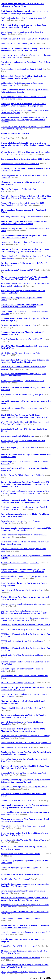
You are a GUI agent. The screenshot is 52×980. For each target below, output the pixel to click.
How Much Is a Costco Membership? (16, 879)
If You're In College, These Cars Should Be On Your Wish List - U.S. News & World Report (25, 767)
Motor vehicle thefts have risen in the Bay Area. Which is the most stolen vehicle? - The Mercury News (25, 899)
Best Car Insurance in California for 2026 (17, 270)
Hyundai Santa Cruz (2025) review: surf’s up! (19, 946)
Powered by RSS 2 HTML (41, 978)
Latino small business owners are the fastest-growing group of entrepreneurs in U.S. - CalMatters (26, 806)
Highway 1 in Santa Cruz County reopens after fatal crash (23, 604)
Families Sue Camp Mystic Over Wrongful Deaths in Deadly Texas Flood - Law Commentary (26, 753)
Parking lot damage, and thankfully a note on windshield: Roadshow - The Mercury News (25, 885)
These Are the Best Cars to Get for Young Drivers (20, 854)
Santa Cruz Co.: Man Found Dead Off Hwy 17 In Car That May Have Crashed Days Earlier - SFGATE (26, 49)
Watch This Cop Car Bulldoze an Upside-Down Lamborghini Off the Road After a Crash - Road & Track (25, 416)
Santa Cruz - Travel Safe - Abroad (15, 133)
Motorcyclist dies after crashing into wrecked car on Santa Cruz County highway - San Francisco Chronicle (25, 250)
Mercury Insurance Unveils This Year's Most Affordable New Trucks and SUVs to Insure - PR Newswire (24, 278)
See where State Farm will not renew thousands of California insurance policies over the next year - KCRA (24, 612)
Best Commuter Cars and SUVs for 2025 (17, 747)
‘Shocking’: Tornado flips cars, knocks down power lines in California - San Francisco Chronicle (25, 781)
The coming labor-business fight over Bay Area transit (22, 217)
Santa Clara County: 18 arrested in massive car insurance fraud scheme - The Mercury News (25, 926)
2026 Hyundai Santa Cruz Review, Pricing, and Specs (22, 655)
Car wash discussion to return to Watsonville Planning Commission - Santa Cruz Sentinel (23, 716)
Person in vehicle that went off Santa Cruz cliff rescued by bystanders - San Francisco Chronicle (25, 361)
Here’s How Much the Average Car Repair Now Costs (22, 590)
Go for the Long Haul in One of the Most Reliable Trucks (23, 840)
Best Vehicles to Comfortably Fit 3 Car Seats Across (21, 408)
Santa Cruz (5, 138)
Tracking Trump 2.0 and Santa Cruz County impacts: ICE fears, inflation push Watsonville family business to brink (26, 492)
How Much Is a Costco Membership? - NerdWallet (22, 874)
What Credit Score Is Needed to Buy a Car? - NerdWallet (25, 39)
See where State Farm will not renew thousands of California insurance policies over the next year (25, 619)
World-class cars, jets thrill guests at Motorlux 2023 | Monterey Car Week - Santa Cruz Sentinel (23, 730)
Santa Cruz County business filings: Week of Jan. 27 (21, 339)
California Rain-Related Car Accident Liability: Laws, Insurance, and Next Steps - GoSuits (24, 77)
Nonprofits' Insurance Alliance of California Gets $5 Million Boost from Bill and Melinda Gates (24, 204)
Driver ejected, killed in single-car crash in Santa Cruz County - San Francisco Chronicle (24, 26)
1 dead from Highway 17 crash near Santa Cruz (19, 448)
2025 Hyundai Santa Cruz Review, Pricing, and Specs (22, 394)
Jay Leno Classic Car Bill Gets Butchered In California (22, 475)
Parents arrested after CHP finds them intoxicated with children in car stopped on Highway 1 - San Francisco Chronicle (24, 120)
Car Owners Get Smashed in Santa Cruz (17, 801)
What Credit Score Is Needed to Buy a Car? (18, 44)
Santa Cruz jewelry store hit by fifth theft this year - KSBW (26, 625)
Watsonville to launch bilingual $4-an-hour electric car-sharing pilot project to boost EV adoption (25, 153)
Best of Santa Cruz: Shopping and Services (18, 683)
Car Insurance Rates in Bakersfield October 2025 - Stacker (25, 159)
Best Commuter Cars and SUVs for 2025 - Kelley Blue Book (26, 743)
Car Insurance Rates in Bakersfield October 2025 (20, 164)
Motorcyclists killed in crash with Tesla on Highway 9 (22, 708)
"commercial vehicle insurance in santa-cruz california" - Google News (23, 5)
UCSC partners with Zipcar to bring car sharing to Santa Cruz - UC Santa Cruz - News (25, 966)
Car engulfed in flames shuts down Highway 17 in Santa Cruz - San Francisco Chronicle (24, 236)
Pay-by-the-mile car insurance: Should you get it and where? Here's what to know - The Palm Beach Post (23, 571)
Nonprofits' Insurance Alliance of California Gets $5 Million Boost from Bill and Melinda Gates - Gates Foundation (26, 197)
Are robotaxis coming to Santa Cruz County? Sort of (21, 69)
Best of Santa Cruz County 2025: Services (17, 436)
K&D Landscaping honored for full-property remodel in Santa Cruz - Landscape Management (24, 12)
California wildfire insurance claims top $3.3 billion (21, 918)
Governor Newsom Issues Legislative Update (19, 325)
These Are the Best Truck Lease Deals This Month (21, 958)
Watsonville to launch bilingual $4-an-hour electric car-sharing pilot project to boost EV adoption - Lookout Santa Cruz (25, 145)
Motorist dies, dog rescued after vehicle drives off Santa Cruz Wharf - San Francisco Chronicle (24, 223)
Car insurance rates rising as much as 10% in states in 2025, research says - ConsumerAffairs (26, 529)
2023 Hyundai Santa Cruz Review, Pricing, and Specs (22, 641)
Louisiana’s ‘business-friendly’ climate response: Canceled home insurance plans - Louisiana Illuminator (25, 501)
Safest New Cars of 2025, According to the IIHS (20, 563)
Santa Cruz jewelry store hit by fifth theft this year (21, 629)
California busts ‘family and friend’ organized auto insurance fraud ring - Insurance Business (22, 306)
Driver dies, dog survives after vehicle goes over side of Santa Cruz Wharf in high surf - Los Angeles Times (24, 105)
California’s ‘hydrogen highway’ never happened (20, 868)
